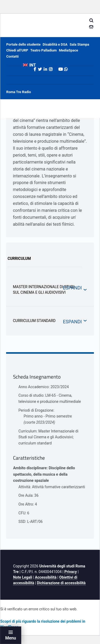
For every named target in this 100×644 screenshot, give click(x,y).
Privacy (71, 572)
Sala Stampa (79, 44)
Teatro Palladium (43, 50)
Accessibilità (46, 577)
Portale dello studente (24, 44)
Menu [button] (11, 638)
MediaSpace (68, 50)
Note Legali (23, 577)
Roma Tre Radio (19, 92)
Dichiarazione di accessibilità (61, 583)
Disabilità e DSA (55, 44)
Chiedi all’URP (17, 50)
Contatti (13, 56)
